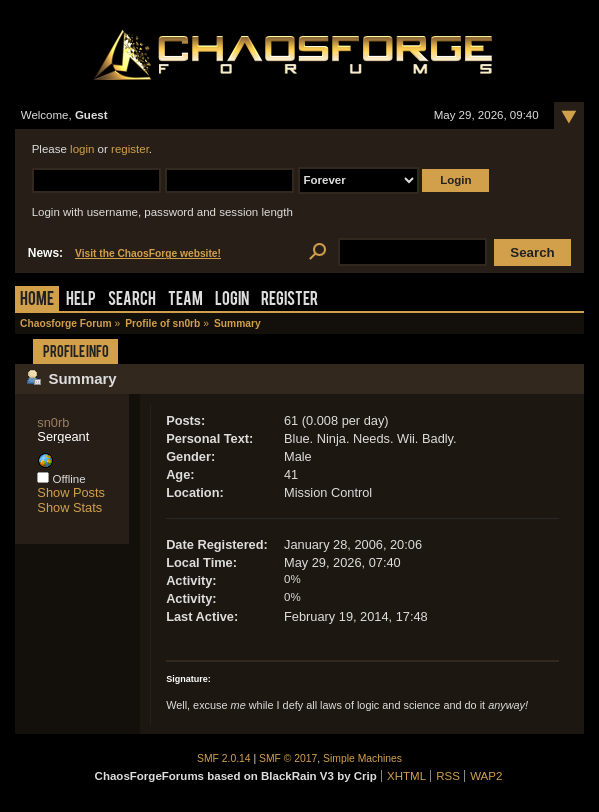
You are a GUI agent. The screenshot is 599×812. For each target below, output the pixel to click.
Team (185, 300)
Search (132, 300)
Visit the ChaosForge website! (148, 253)
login (82, 149)
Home (37, 300)
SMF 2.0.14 (224, 758)
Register (289, 300)
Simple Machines (362, 758)
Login (232, 300)
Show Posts (71, 492)
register (130, 149)
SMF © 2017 (288, 758)
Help (81, 300)
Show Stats (69, 507)
